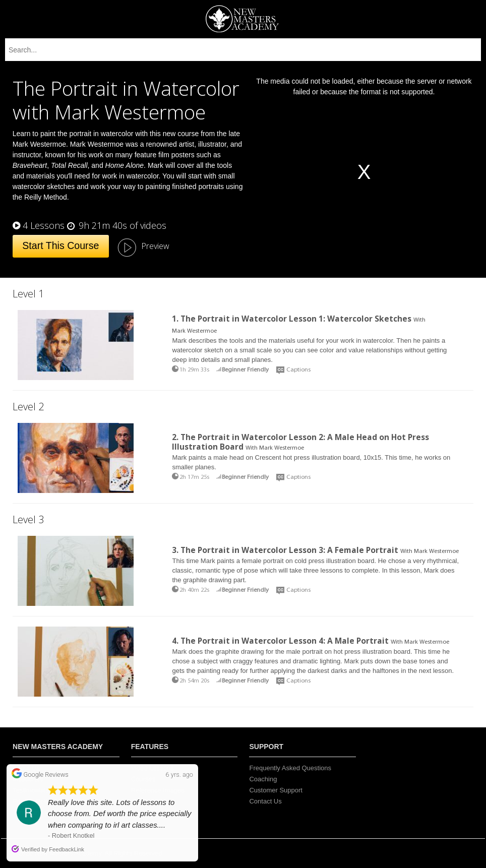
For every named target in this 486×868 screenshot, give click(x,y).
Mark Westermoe (194, 331)
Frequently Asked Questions (290, 768)
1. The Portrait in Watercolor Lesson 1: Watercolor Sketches (292, 319)
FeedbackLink (67, 849)
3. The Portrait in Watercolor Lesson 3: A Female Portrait (285, 550)
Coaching (263, 779)
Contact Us (265, 801)
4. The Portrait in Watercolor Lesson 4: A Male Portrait (280, 641)
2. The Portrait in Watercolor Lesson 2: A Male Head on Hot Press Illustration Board (300, 442)
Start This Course (60, 245)
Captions (298, 370)
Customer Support (276, 790)
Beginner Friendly (245, 370)
